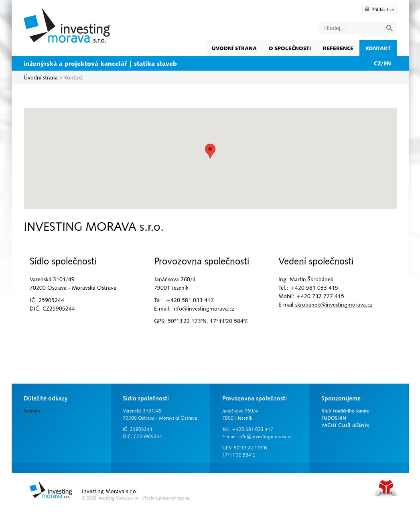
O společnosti (290, 48)
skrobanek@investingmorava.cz (334, 305)
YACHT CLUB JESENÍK (345, 425)
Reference (338, 48)
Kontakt (378, 48)
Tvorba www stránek (386, 488)
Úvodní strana (67, 25)
